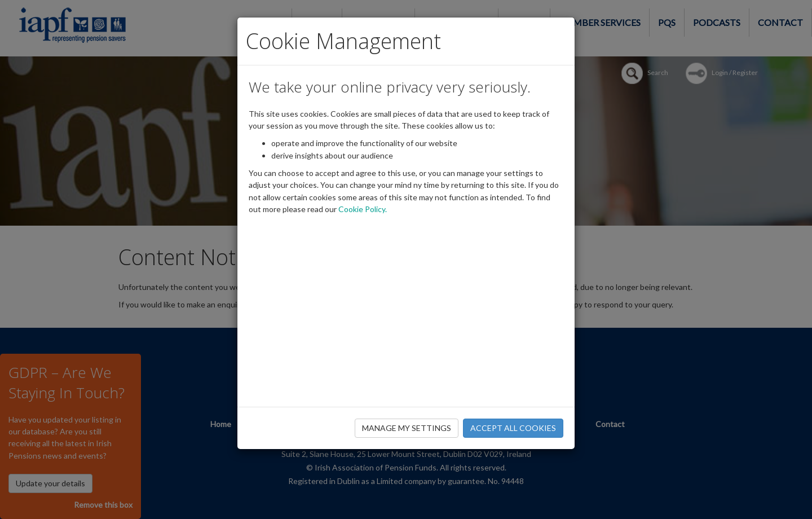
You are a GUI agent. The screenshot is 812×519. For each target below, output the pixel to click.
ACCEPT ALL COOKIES (513, 428)
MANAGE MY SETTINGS (407, 428)
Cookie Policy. (363, 209)
